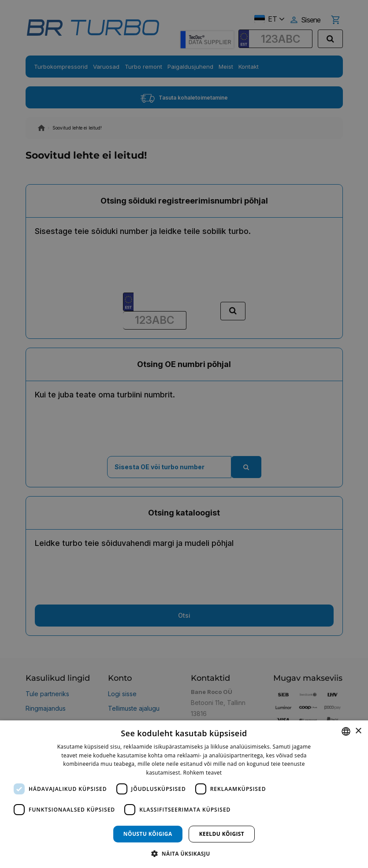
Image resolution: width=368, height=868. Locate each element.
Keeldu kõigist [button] (222, 834)
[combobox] (346, 731)
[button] (184, 853)
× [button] (358, 731)
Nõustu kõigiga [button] (148, 834)
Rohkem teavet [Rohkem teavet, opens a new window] (203, 773)
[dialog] (184, 794)
